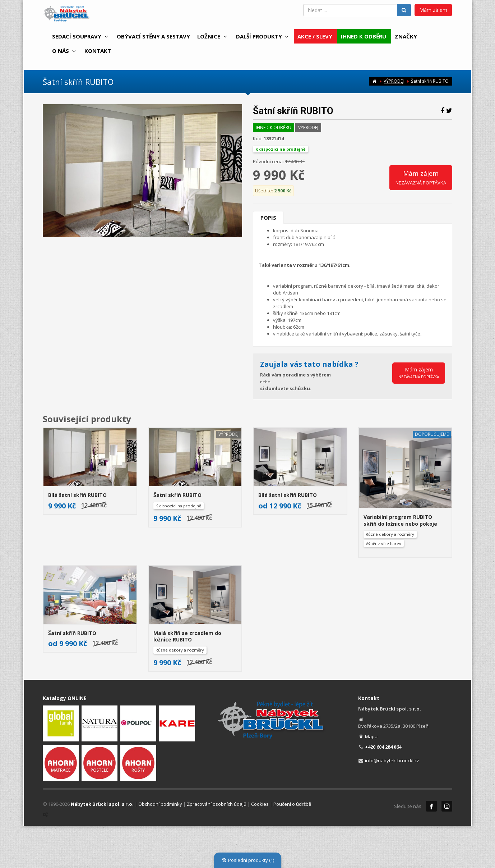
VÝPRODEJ (394, 81)
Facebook (431, 806)
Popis (268, 218)
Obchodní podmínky (160, 804)
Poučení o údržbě (292, 804)
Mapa (368, 736)
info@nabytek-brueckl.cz (392, 760)
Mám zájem (433, 10)
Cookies (260, 804)
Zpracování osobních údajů (217, 804)
